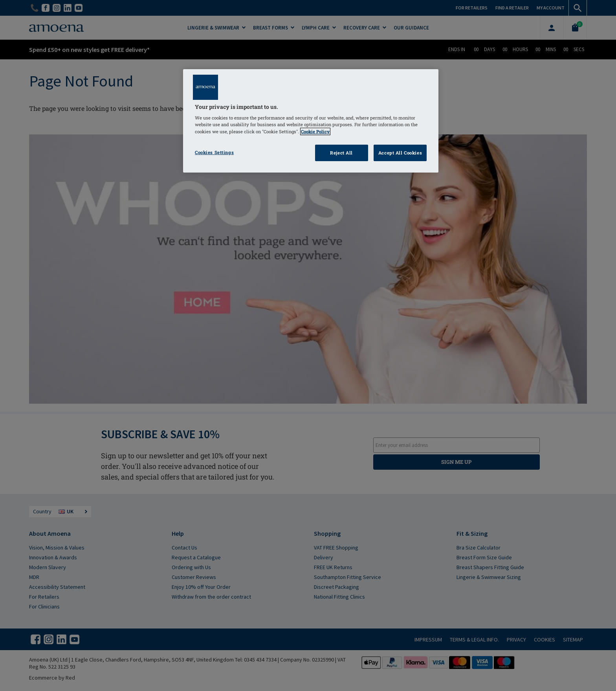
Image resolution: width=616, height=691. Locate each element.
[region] (311, 121)
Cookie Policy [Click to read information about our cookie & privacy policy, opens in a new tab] (315, 131)
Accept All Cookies (400, 153)
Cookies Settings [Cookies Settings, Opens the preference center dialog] (214, 152)
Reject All (341, 153)
